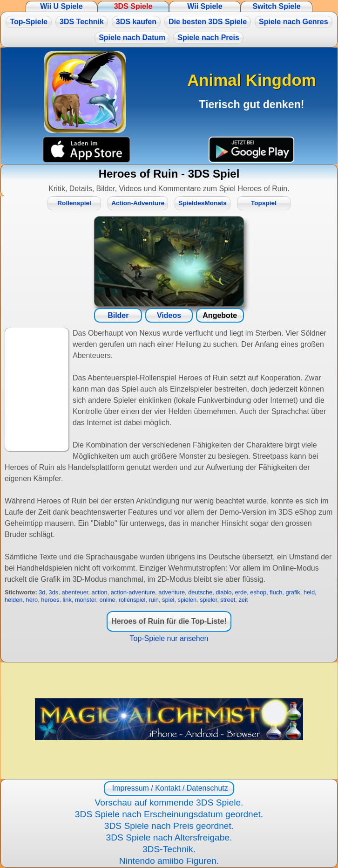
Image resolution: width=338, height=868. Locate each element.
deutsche (200, 592)
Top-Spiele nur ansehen (169, 638)
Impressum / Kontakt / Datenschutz (169, 788)
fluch (276, 592)
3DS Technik (82, 22)
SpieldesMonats (203, 203)
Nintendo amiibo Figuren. (169, 861)
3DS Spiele (133, 6)
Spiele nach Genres (294, 22)
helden (14, 600)
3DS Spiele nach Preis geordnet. (169, 826)
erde (241, 592)
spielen (187, 600)
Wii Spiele (205, 6)
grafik (293, 592)
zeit (243, 600)
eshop (258, 592)
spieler (208, 600)
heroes (50, 600)
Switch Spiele (276, 6)
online (108, 600)
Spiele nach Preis (208, 38)
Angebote (220, 315)
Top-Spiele (29, 22)
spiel (168, 600)
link (67, 600)
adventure (172, 592)
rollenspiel (132, 600)
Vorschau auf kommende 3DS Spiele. (169, 803)
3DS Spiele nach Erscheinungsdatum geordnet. (169, 814)
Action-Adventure (138, 203)
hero (32, 600)
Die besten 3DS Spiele (208, 22)
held (309, 592)
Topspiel (264, 203)
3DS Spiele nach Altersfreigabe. (169, 837)
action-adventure (133, 592)
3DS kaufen (136, 22)
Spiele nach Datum (132, 38)
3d (42, 592)
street (228, 600)
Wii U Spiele (61, 6)
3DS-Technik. (169, 849)
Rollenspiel (74, 203)
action (99, 592)
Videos (169, 315)
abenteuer (75, 592)
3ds (54, 592)
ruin (154, 600)
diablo (223, 592)
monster (86, 600)
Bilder (118, 315)
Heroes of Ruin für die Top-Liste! (169, 621)
